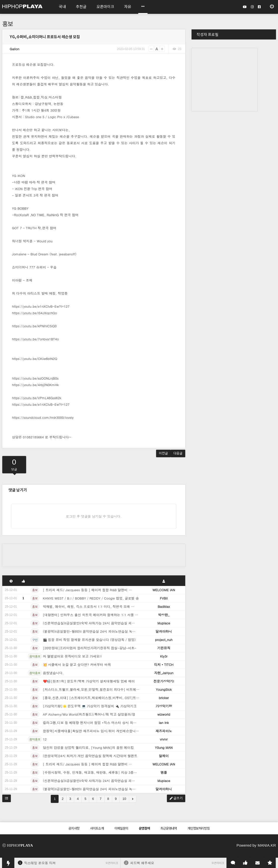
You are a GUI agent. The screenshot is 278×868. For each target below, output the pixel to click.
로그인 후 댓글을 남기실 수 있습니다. (94, 516)
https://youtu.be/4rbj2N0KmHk (35, 385)
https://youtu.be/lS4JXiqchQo (35, 313)
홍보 (8, 24)
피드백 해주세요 (142, 863)
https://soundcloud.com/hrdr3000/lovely (43, 417)
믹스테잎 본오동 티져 (40, 863)
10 (124, 799)
